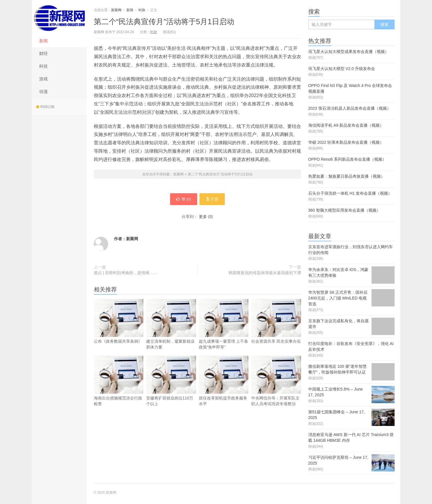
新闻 (43, 41)
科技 (43, 66)
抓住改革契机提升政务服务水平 (224, 390)
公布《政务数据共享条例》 (119, 331)
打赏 (214, 200)
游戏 (43, 79)
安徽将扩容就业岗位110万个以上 (171, 390)
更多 (203, 217)
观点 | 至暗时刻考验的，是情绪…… (126, 274)
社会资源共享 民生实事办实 (276, 331)
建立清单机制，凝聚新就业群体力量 (171, 334)
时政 (142, 10)
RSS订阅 (45, 107)
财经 (43, 53)
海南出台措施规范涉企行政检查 (119, 390)
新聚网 (59, 17)
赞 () (182, 200)
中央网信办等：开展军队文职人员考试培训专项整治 (276, 390)
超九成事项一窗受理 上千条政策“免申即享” (224, 334)
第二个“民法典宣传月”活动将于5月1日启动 (164, 22)
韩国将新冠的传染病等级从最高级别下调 (265, 274)
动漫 (43, 91)
